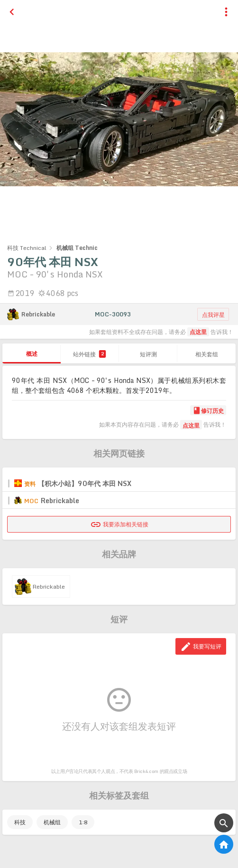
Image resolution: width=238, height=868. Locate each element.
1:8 (83, 822)
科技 (20, 822)
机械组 (52, 822)
